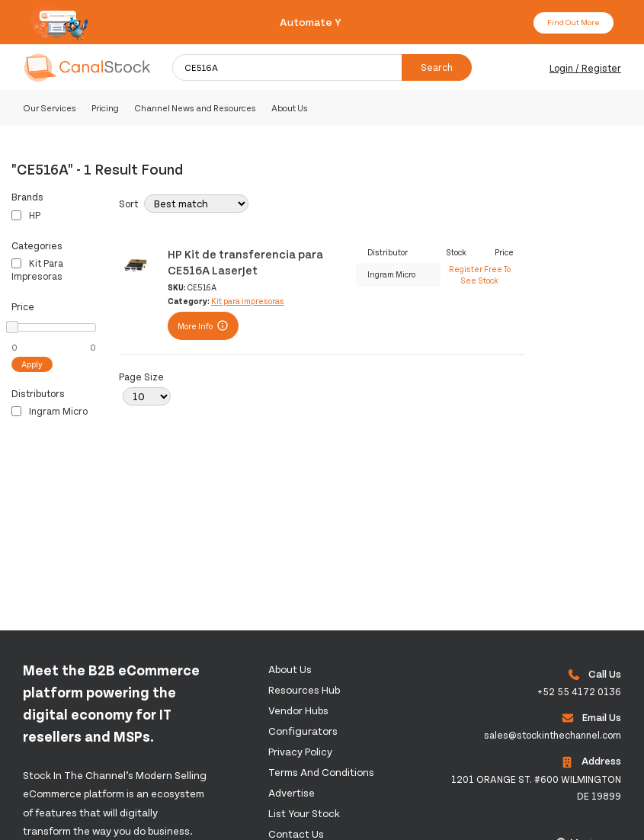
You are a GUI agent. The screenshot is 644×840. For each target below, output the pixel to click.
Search (437, 67)
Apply (32, 364)
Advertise (292, 792)
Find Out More (574, 22)
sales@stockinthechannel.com (553, 735)
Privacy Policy (300, 751)
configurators (303, 731)
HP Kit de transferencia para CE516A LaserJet (245, 261)
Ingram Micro (50, 411)
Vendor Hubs (298, 710)
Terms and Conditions (321, 772)
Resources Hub (304, 689)
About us (290, 669)
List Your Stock (304, 813)
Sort (128, 204)
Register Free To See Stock (480, 274)
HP (26, 215)
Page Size (141, 377)
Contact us (296, 834)
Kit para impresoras (37, 269)
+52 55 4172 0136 (579, 691)
